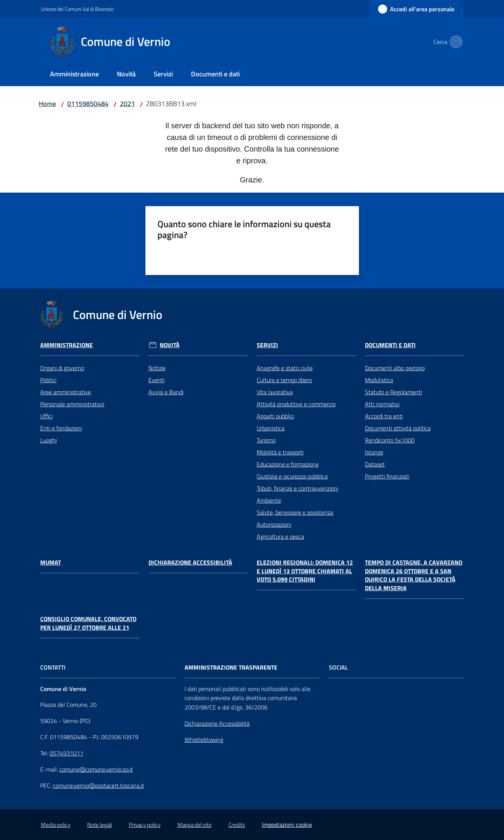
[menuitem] (74, 75)
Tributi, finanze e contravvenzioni (297, 488)
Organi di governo (62, 368)
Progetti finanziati (387, 476)
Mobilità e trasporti (280, 452)
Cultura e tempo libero (284, 380)
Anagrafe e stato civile (285, 368)
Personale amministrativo (72, 404)
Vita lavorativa (275, 392)
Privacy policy (145, 825)
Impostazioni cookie (287, 825)
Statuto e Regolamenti (394, 392)
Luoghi (48, 440)
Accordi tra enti (384, 416)
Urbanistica (271, 428)
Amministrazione (67, 345)
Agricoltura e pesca (280, 536)
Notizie (157, 368)
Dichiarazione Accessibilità (190, 563)
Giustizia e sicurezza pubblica (292, 476)
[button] (454, 42)
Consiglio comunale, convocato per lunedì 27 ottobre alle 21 (88, 623)
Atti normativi (382, 404)
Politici (48, 380)
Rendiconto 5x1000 (390, 440)
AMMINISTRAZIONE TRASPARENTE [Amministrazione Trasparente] (231, 668)
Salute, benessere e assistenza (295, 512)
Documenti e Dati (390, 345)
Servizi (267, 345)
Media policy (56, 825)
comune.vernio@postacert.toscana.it (99, 785)
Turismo (266, 440)
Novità (170, 345)
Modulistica (379, 380)
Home (47, 104)
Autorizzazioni (274, 524)
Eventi (157, 380)
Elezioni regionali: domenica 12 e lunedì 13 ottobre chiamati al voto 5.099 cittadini (305, 571)
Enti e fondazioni (61, 428)
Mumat (51, 563)
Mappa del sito (194, 825)
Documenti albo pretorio (395, 368)
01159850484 (88, 104)
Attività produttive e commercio (296, 404)
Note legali (100, 825)
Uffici (46, 416)
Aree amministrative (66, 392)
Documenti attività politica (398, 428)
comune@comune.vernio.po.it (96, 769)
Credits (237, 825)
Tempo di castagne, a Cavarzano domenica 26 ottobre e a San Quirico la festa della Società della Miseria (414, 575)
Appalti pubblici (275, 416)
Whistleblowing (204, 740)
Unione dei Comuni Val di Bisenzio (77, 9)
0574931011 (67, 753)
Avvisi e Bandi (166, 392)
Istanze (374, 452)
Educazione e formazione (288, 464)
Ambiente (269, 500)
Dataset (375, 464)
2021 (127, 104)
